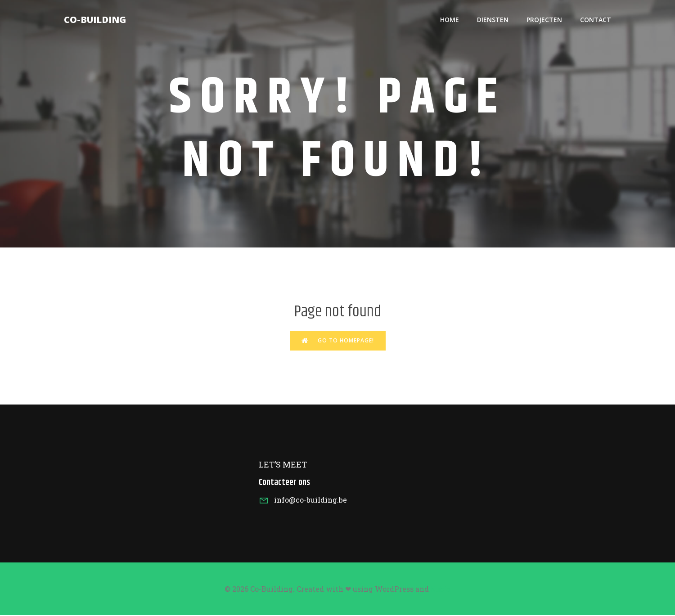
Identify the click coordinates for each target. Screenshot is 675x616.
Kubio (441, 590)
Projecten (544, 20)
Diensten (493, 20)
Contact (596, 20)
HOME (450, 20)
